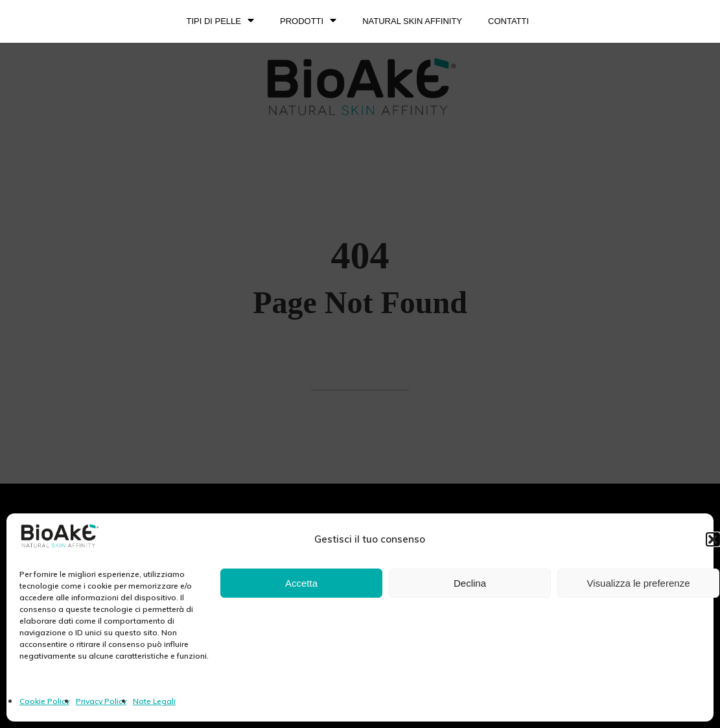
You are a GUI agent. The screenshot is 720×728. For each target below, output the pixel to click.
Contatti (508, 21)
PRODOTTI (308, 21)
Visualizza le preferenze (639, 583)
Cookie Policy (44, 701)
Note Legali (154, 701)
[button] (713, 539)
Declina (470, 583)
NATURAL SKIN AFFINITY (412, 21)
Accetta (301, 583)
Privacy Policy (101, 701)
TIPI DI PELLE (220, 21)
